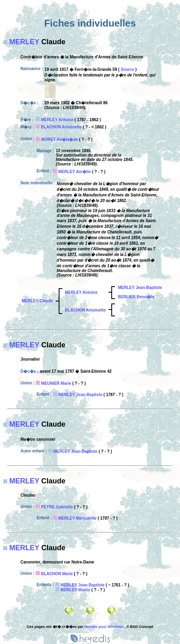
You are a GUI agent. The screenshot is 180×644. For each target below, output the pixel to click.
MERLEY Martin (76, 590)
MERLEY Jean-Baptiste (140, 288)
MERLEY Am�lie (75, 172)
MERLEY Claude (37, 301)
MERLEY (24, 42)
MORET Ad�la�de (59, 139)
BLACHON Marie (57, 574)
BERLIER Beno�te (136, 297)
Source (127, 69)
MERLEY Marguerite (77, 518)
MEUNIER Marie (56, 383)
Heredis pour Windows (104, 627)
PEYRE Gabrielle (57, 507)
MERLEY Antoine (57, 120)
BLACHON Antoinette (61, 127)
